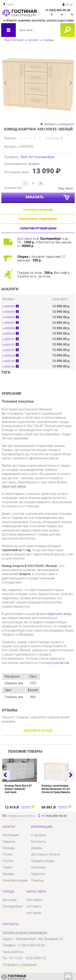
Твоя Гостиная (14, 40)
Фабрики (24, 21)
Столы (7, 854)
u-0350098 (9, 328)
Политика (38, 867)
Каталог (33, 40)
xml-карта (34, 906)
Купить (26, 807)
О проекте (10, 21)
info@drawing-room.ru (21, 816)
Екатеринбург (13, 906)
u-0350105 (9, 361)
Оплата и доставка (60, 21)
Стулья (8, 861)
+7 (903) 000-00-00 (58, 10)
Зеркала (9, 842)
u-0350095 (9, 312)
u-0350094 (9, 306)
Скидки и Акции (43, 861)
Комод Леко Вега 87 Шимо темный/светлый (18, 789)
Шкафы (8, 874)
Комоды (49, 40)
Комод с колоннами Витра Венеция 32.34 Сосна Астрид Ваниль (56, 789)
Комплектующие (15, 880)
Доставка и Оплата (46, 854)
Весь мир (10, 900)
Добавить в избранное (59, 124)
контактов (61, 663)
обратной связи (14, 486)
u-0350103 (9, 350)
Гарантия (38, 874)
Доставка (25, 239)
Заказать (48, 198)
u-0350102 (9, 345)
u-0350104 (9, 356)
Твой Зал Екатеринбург (38, 157)
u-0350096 (9, 317)
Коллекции (11, 835)
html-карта (34, 900)
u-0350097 (9, 323)
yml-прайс (34, 913)
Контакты (39, 21)
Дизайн (37, 848)
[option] (38, 85)
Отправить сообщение (20, 965)
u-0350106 (9, 367)
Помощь (37, 880)
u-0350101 (9, 339)
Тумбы (8, 867)
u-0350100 (9, 334)
